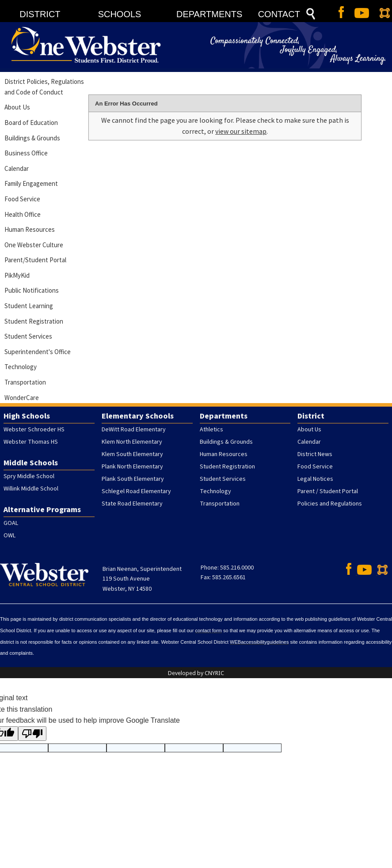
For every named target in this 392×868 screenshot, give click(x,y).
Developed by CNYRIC (196, 673)
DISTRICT (40, 14)
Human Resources (30, 229)
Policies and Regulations (330, 504)
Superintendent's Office (38, 352)
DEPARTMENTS (209, 14)
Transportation (25, 382)
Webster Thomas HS (31, 442)
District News (315, 454)
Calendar (17, 168)
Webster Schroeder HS (34, 430)
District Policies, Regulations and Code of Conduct (44, 87)
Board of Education (31, 123)
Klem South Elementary (132, 454)
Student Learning (29, 306)
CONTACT (279, 14)
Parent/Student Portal (35, 260)
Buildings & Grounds (32, 138)
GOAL (11, 523)
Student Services (28, 336)
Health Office (23, 214)
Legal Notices (315, 479)
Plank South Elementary (133, 479)
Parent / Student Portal (328, 491)
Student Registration (34, 321)
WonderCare (22, 398)
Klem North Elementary (132, 442)
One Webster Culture (34, 245)
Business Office (26, 153)
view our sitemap (241, 131)
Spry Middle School (29, 476)
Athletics (211, 430)
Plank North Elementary (132, 467)
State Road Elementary (132, 504)
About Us (17, 107)
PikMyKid (17, 275)
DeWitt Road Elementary (134, 430)
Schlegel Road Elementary (136, 491)
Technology (21, 367)
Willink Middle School (31, 489)
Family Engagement (31, 183)
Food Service (22, 199)
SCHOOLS (120, 14)
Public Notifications (32, 290)
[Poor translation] (32, 734)
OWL (10, 536)
